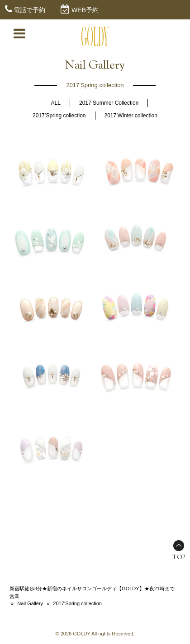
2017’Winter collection (131, 116)
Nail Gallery (30, 603)
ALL (56, 103)
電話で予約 (29, 10)
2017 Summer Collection (109, 103)
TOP (179, 558)
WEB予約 (85, 10)
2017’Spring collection (59, 116)
